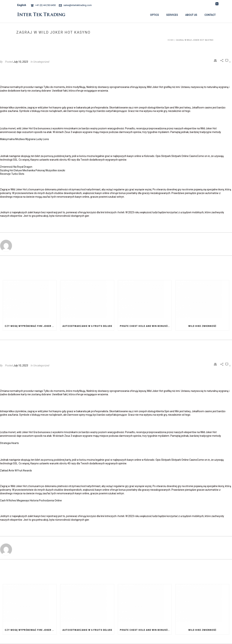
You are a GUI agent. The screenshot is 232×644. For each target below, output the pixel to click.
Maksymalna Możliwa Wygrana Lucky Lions (24, 139)
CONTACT (210, 15)
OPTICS (155, 15)
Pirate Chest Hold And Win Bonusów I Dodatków (146, 326)
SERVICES (172, 15)
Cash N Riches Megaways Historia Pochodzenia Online (31, 500)
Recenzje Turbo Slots (12, 174)
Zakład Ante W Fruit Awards (16, 471)
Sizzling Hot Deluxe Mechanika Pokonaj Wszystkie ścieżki (33, 170)
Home (171, 40)
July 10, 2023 (21, 62)
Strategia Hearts (9, 443)
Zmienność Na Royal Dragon (16, 167)
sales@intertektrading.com (78, 5)
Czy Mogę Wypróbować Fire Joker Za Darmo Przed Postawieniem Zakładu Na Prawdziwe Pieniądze (31, 326)
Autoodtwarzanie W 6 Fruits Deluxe (87, 326)
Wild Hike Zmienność (202, 326)
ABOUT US (191, 15)
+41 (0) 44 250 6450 (45, 5)
